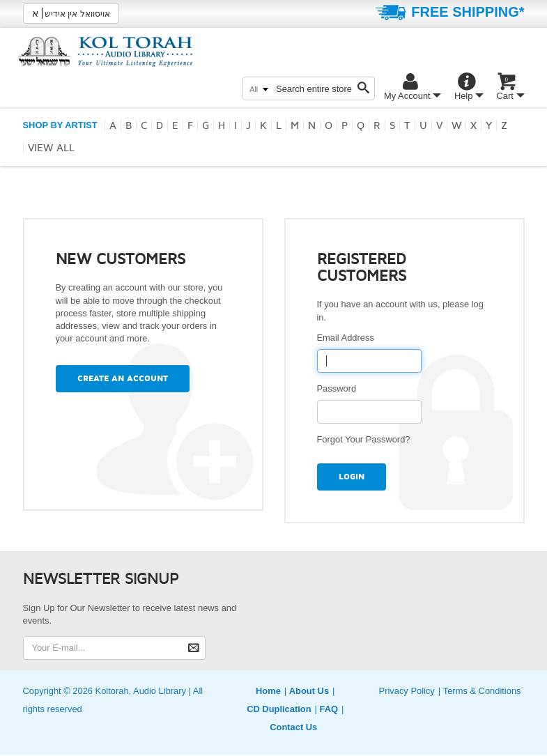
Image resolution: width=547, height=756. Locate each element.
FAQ (329, 709)
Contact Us (293, 727)
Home (268, 691)
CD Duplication (279, 709)
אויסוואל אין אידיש (71, 13)
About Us (309, 691)
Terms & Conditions (482, 691)
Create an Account (123, 379)
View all (51, 148)
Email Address (348, 338)
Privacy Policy (407, 691)
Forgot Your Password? (364, 439)
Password (339, 388)
